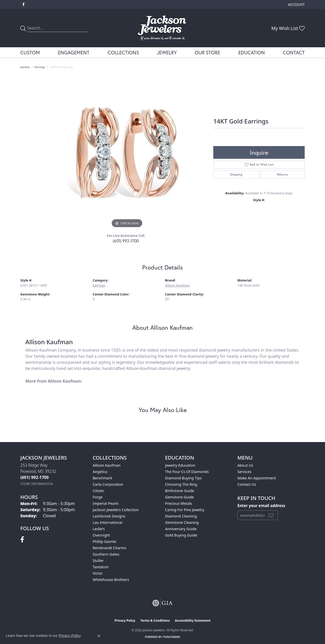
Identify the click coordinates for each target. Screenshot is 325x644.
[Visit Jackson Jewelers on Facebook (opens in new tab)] (23, 5)
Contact (294, 52)
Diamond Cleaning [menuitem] (181, 516)
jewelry (25, 67)
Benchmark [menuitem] (102, 478)
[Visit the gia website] (162, 603)
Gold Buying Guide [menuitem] (181, 535)
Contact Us (247, 484)
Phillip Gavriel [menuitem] (104, 541)
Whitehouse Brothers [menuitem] (111, 580)
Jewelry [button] (167, 52)
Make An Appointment (257, 478)
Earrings (40, 67)
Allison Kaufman (177, 285)
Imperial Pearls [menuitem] (106, 503)
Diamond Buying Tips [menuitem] (183, 478)
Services (244, 472)
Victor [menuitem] (98, 573)
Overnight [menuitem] (101, 535)
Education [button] (252, 52)
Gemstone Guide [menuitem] (180, 497)
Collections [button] (123, 52)
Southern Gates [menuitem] (106, 554)
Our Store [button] (207, 52)
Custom (30, 52)
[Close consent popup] (99, 636)
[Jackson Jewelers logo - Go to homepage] (162, 28)
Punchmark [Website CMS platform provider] (172, 637)
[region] (127, 153)
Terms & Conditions (155, 621)
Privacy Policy (125, 621)
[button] (296, 4)
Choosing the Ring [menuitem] (181, 484)
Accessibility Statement (193, 621)
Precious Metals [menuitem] (178, 503)
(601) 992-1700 (126, 241)
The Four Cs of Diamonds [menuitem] (187, 472)
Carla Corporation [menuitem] (108, 484)
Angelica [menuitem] (100, 472)
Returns (282, 174)
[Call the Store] (35, 477)
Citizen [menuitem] (99, 491)
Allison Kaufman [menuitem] (107, 465)
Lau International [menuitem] (108, 522)
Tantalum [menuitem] (101, 567)
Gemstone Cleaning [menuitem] (182, 522)
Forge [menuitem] (98, 497)
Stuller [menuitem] (98, 561)
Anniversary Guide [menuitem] (181, 529)
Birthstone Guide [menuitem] (180, 491)
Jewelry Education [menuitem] (180, 465)
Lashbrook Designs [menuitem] (109, 516)
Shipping (236, 174)
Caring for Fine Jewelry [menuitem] (185, 510)
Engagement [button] (74, 52)
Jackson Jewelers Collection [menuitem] (116, 510)
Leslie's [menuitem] (99, 529)
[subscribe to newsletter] (271, 515)
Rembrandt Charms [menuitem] (109, 548)
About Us (245, 465)
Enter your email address (261, 506)
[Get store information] (37, 484)
